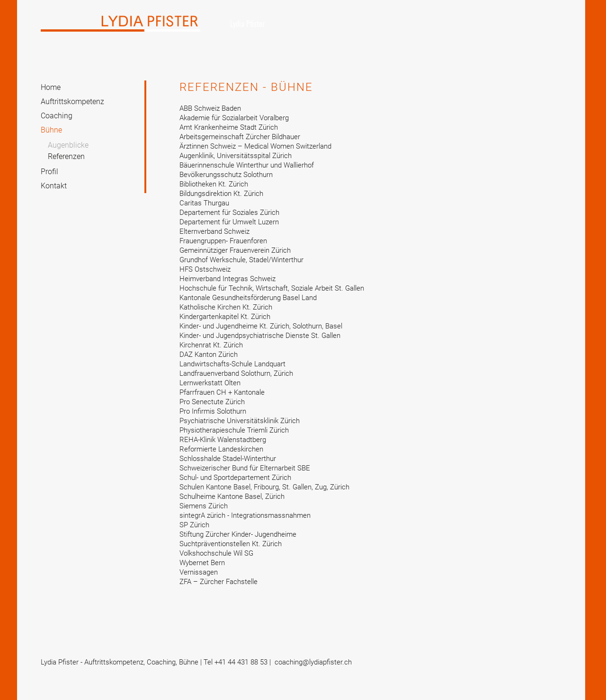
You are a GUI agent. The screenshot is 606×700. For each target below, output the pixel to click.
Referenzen (66, 156)
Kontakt (54, 186)
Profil (49, 172)
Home (51, 87)
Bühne (51, 130)
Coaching (57, 116)
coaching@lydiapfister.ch (313, 662)
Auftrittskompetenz (72, 102)
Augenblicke (68, 145)
